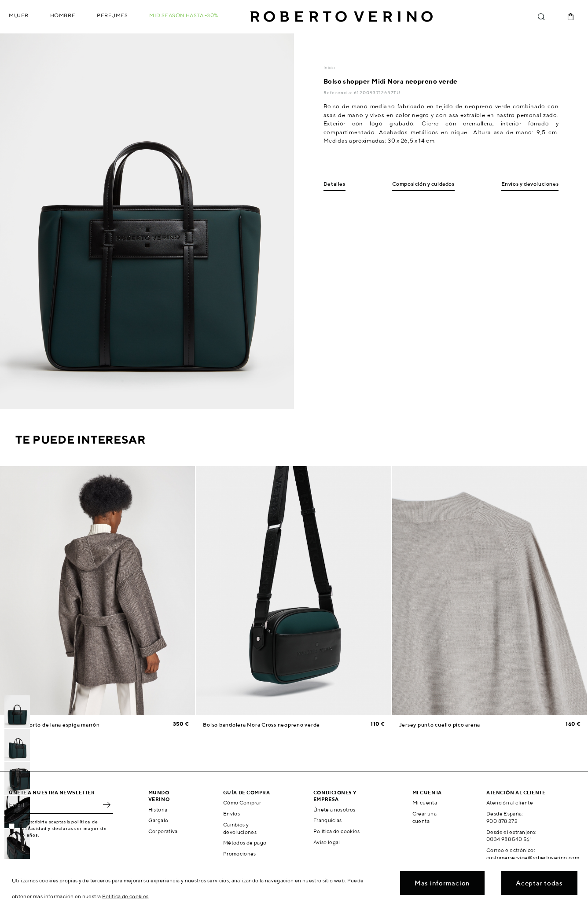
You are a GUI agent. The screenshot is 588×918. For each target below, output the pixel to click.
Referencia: (339, 92)
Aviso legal (327, 842)
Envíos (232, 813)
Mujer (19, 15)
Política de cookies (337, 831)
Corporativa (163, 831)
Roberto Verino (342, 17)
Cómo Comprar (242, 802)
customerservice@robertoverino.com (533, 857)
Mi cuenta (425, 802)
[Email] (54, 804)
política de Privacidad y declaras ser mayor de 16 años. (63, 828)
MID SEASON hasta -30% (184, 15)
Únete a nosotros (334, 810)
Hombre (63, 15)
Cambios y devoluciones (240, 828)
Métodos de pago (245, 843)
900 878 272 (502, 821)
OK (107, 804)
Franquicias (328, 820)
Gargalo (158, 820)
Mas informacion (442, 883)
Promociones (240, 854)
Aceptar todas (539, 883)
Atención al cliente (510, 802)
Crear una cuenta (424, 817)
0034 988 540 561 (509, 839)
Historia (158, 810)
